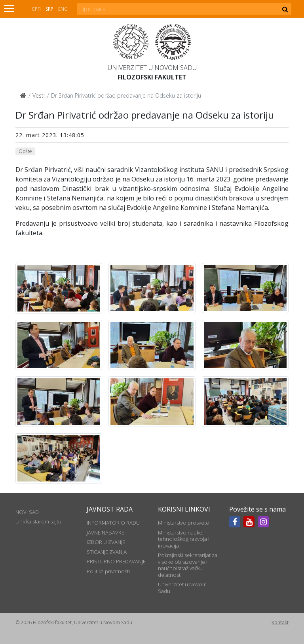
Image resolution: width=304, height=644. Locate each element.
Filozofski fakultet (152, 77)
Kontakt (280, 622)
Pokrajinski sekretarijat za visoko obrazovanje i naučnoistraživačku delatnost (188, 565)
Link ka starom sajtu (38, 521)
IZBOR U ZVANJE (106, 542)
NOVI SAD (27, 512)
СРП (36, 9)
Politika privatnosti (108, 571)
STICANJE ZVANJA (107, 552)
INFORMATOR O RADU (113, 523)
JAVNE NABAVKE (105, 533)
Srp (49, 9)
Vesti (39, 95)
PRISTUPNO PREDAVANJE (116, 561)
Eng (63, 9)
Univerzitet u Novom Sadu (152, 68)
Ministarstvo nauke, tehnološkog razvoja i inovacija (184, 539)
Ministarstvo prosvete (183, 523)
